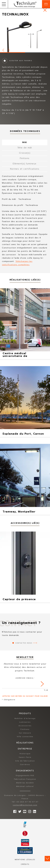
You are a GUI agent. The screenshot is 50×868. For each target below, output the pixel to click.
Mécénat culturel (25, 786)
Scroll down (47, 859)
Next (9, 50)
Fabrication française (25, 779)
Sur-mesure (25, 733)
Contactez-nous (24, 643)
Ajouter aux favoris (21, 61)
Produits (25, 713)
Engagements (25, 771)
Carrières (25, 764)
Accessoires (25, 726)
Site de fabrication (25, 761)
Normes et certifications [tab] (25, 169)
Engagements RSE (25, 775)
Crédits (25, 864)
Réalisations (25, 743)
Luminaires (25, 722)
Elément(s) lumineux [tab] (25, 164)
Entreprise (25, 749)
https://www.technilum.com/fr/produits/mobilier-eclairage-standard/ (45, 10)
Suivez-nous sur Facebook (14, 811)
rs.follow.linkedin (34, 811)
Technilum (25, 4)
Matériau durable (25, 783)
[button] (4, 4)
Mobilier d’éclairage (25, 718)
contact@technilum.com (25, 805)
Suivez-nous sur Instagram (29, 811)
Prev (3, 50)
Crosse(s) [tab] (25, 153)
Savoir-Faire (25, 757)
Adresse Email (25, 678)
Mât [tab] (25, 142)
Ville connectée (25, 737)
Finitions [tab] (25, 158)
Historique (25, 754)
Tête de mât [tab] (25, 148)
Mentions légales (25, 860)
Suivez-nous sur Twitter (19, 811)
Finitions (25, 729)
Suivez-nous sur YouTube (24, 811)
